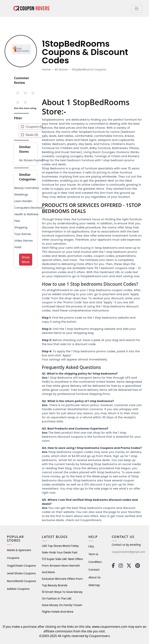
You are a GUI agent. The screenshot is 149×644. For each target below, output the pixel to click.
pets (17, 221)
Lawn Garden (23, 201)
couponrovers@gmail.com (128, 552)
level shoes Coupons (21, 573)
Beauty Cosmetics (27, 188)
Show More (26, 260)
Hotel (18, 247)
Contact (94, 570)
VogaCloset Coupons (21, 566)
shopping (21, 227)
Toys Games (23, 234)
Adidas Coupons (18, 589)
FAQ (91, 546)
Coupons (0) (34, 127)
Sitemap (94, 585)
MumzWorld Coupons (22, 581)
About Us (94, 577)
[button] (137, 9)
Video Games (24, 241)
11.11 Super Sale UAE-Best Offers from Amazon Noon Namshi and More (62, 566)
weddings (21, 195)
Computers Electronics (30, 208)
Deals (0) (32, 135)
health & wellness (26, 214)
